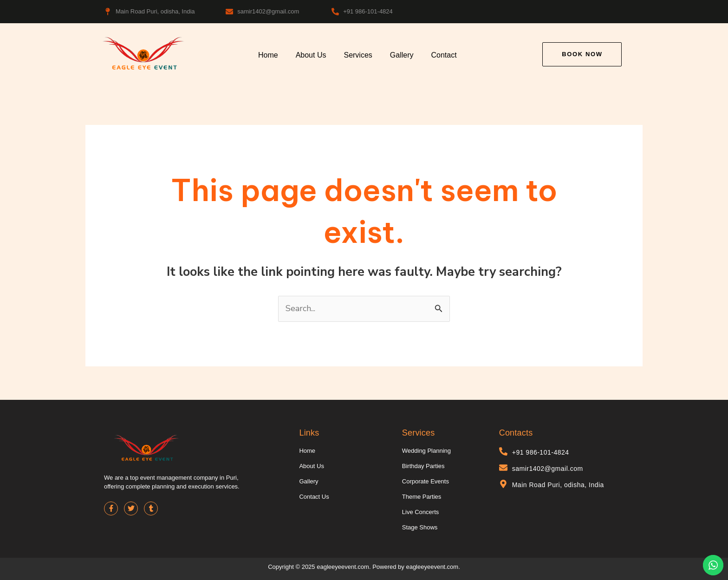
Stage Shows (420, 527)
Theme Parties (422, 497)
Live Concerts (420, 512)
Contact (444, 55)
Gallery (402, 55)
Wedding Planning (426, 451)
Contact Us (314, 497)
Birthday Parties (423, 466)
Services (358, 55)
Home (268, 55)
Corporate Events (426, 481)
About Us (311, 55)
